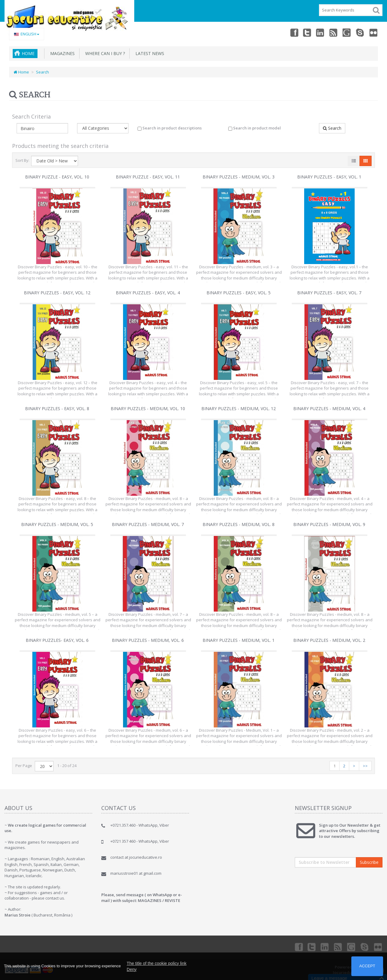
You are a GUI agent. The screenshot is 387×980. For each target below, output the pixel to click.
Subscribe (369, 862)
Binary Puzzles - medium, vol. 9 (329, 524)
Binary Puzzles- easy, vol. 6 (57, 640)
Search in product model (255, 128)
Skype (360, 32)
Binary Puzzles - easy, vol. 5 (239, 293)
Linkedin (320, 32)
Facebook (294, 32)
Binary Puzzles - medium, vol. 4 (329, 408)
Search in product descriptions (170, 128)
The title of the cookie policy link (157, 963)
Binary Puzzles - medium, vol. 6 (148, 640)
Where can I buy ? (104, 53)
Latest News (149, 53)
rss (334, 32)
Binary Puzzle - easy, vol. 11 (148, 177)
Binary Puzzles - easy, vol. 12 (57, 293)
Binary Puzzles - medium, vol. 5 (57, 524)
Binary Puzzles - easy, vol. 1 (329, 177)
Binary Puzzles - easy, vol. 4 (148, 293)
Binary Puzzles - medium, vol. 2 (329, 640)
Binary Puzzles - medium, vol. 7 (148, 524)
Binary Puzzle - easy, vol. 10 (57, 177)
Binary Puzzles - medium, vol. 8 (239, 524)
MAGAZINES (61, 53)
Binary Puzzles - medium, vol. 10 (148, 408)
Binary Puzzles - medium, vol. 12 (239, 408)
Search (42, 72)
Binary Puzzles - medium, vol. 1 (239, 640)
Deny (132, 969)
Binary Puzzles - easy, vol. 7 (329, 293)
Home (28, 53)
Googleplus (347, 32)
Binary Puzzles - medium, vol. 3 (239, 177)
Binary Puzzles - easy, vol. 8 (57, 408)
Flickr (374, 32)
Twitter (307, 32)
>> (365, 766)
